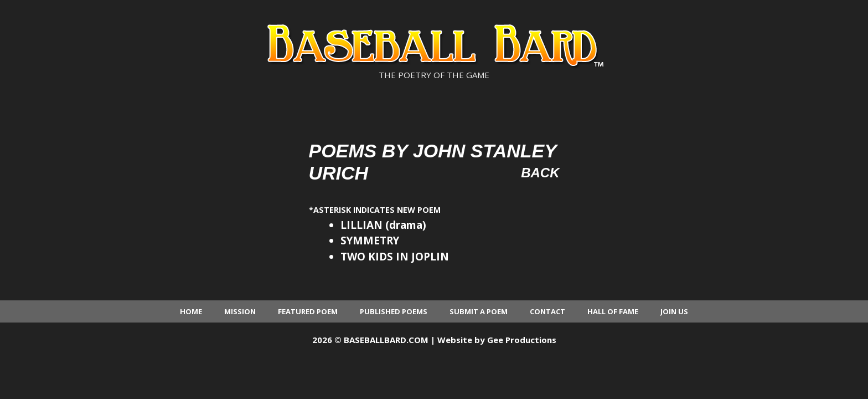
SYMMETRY (370, 241)
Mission (240, 311)
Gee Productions (522, 340)
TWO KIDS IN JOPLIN (395, 257)
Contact (547, 311)
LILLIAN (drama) (383, 225)
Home (191, 311)
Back (540, 173)
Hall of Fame (613, 311)
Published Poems (394, 311)
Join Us (674, 311)
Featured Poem (308, 311)
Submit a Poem (479, 311)
